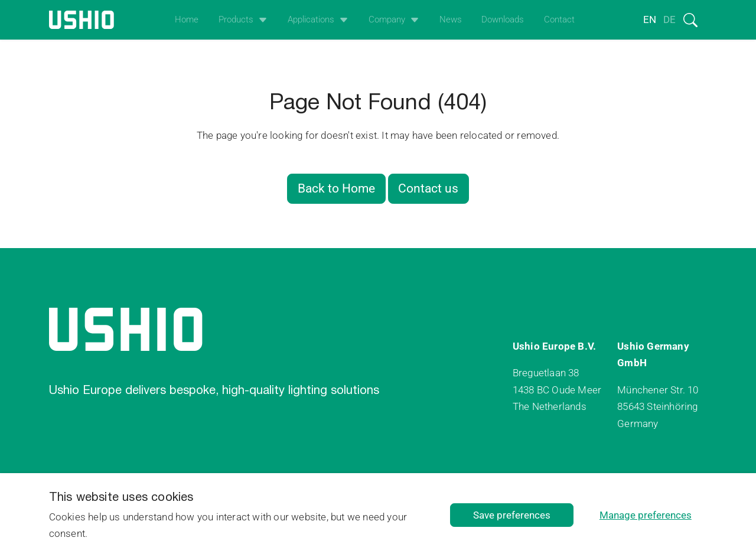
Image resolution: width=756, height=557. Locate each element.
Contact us (428, 188)
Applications (311, 19)
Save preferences (512, 515)
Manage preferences (646, 515)
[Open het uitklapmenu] (260, 20)
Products (236, 19)
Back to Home (336, 188)
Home (187, 19)
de (669, 19)
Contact (559, 19)
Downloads (503, 19)
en (650, 19)
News (451, 19)
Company (387, 19)
